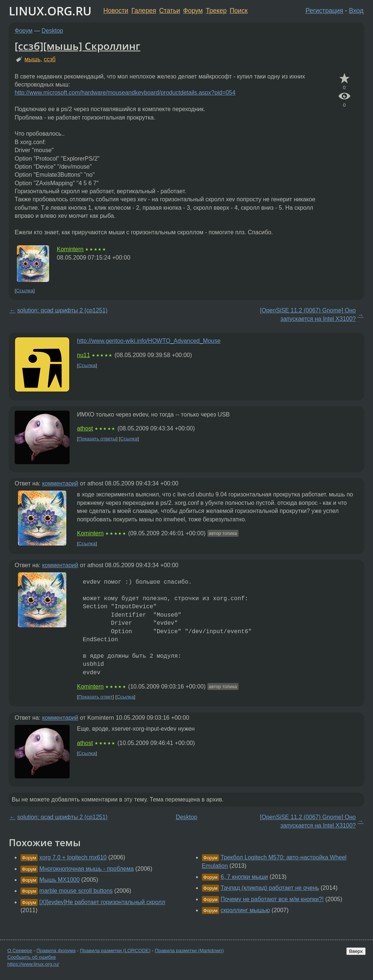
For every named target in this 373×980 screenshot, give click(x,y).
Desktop (53, 31)
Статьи (169, 11)
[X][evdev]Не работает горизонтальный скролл (102, 902)
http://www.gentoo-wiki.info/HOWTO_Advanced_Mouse (149, 341)
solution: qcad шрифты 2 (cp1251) (62, 310)
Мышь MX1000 (59, 880)
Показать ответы (97, 439)
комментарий (60, 483)
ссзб (49, 59)
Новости (116, 11)
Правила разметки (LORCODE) (115, 950)
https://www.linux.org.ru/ (33, 964)
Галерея (144, 11)
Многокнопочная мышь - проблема (86, 869)
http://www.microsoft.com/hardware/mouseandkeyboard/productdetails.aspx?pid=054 (125, 93)
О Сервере (20, 950)
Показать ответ (96, 697)
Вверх (356, 951)
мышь (33, 59)
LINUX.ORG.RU (50, 11)
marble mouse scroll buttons (76, 891)
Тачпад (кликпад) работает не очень (270, 888)
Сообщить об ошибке (32, 957)
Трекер (216, 11)
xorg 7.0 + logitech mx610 (73, 857)
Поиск (239, 11)
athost (85, 428)
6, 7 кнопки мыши (244, 877)
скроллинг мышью (245, 910)
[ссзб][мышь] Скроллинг (77, 46)
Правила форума (56, 950)
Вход (356, 11)
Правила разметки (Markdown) (189, 950)
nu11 (84, 355)
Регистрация (324, 11)
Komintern (70, 249)
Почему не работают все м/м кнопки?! (272, 899)
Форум (193, 11)
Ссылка (25, 291)
